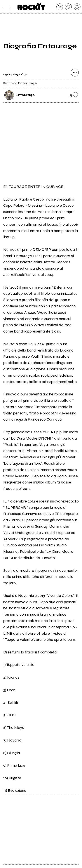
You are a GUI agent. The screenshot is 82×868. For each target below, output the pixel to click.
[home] (31, 7)
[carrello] (60, 7)
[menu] (5, 7)
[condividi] (75, 73)
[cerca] (68, 7)
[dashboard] (77, 7)
